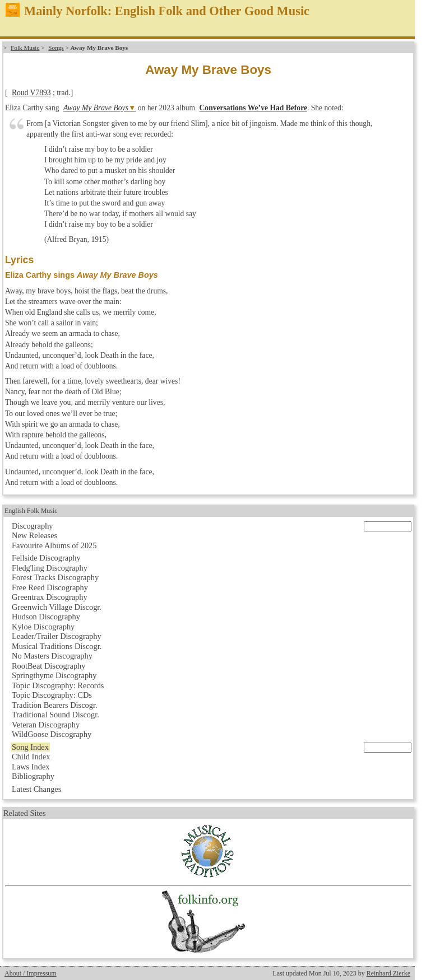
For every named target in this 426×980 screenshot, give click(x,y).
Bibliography (33, 776)
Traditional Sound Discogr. (55, 715)
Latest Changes (36, 789)
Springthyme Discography (54, 675)
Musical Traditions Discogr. (57, 646)
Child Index (31, 757)
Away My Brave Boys (96, 108)
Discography (33, 526)
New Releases (34, 535)
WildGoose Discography (52, 734)
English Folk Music (31, 511)
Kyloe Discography (43, 627)
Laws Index (31, 767)
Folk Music (25, 48)
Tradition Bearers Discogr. (55, 705)
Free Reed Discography (50, 587)
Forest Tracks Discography (55, 577)
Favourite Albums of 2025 (54, 545)
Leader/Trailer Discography (57, 636)
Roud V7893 (31, 93)
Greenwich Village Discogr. (57, 607)
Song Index (30, 747)
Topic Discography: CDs (52, 695)
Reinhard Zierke (388, 973)
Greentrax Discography (50, 597)
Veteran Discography (46, 725)
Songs (56, 48)
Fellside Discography (46, 558)
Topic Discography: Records (58, 685)
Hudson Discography (46, 617)
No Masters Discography (52, 656)
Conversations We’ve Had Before (253, 108)
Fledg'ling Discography (50, 568)
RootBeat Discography (49, 666)
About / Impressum (31, 973)
